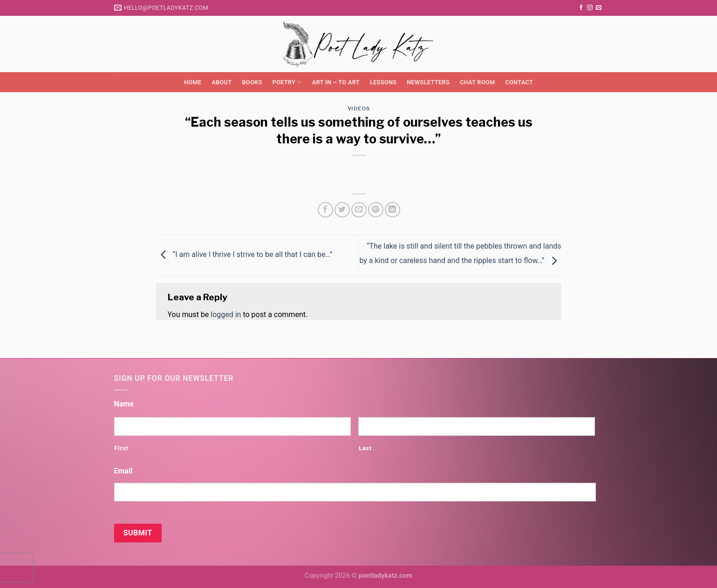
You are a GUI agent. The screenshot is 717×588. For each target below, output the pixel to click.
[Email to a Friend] (359, 210)
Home (193, 82)
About (222, 82)
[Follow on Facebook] (581, 8)
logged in (226, 314)
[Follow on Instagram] (590, 8)
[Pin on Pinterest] (376, 210)
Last (365, 448)
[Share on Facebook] (325, 210)
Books (252, 82)
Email (123, 471)
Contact (519, 82)
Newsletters (428, 82)
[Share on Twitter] (342, 210)
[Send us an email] (599, 8)
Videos (358, 108)
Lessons (383, 82)
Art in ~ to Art (336, 82)
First (122, 448)
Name (124, 404)
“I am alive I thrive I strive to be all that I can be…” (244, 255)
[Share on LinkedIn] (393, 210)
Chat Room (477, 82)
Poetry (287, 82)
